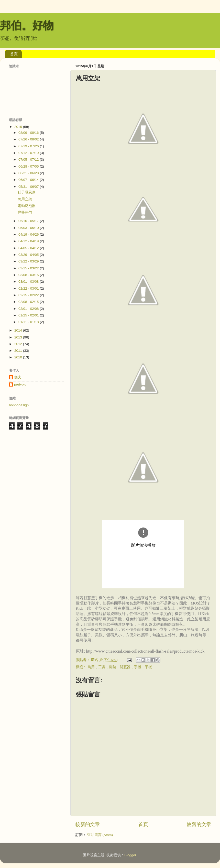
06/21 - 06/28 (29, 173)
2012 (19, 344)
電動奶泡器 (27, 206)
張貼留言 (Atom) (100, 835)
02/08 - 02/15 (29, 302)
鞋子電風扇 (27, 192)
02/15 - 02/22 (29, 295)
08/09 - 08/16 (29, 133)
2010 (19, 357)
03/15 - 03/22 (29, 268)
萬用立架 (25, 199)
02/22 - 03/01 (29, 288)
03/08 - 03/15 (29, 275)
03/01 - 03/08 (29, 282)
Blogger (130, 855)
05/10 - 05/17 (29, 221)
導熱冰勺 (25, 212)
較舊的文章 (199, 824)
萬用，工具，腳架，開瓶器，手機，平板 (120, 667)
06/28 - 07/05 (29, 166)
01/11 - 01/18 (29, 322)
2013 (19, 337)
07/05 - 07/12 (29, 160)
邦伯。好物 (27, 25)
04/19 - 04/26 (29, 234)
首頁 (14, 54)
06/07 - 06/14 (29, 180)
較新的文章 (88, 824)
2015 (19, 127)
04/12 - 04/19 (29, 241)
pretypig (20, 384)
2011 (19, 351)
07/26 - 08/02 (29, 139)
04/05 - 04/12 (29, 248)
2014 (19, 330)
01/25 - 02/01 (29, 315)
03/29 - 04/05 (29, 255)
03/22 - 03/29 (29, 261)
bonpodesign (19, 405)
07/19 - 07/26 (29, 146)
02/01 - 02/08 (29, 309)
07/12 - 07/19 (29, 153)
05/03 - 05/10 (29, 228)
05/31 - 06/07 (29, 187)
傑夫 (18, 377)
